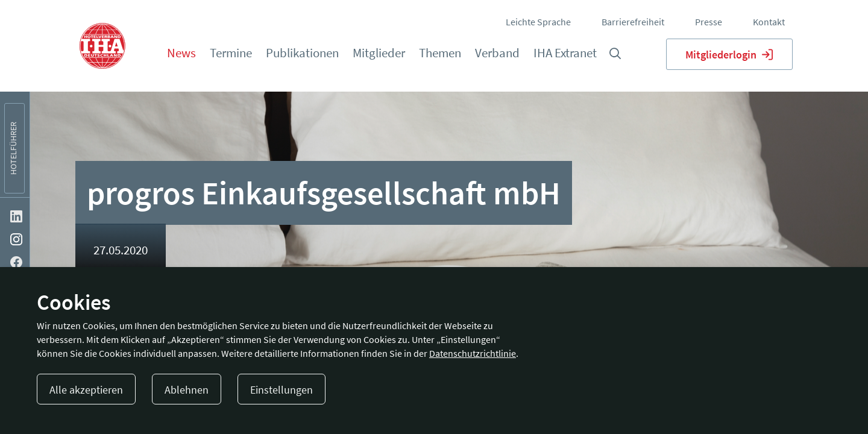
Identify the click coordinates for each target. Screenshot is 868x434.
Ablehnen (187, 390)
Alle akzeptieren (86, 390)
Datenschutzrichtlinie (473, 353)
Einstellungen (281, 390)
